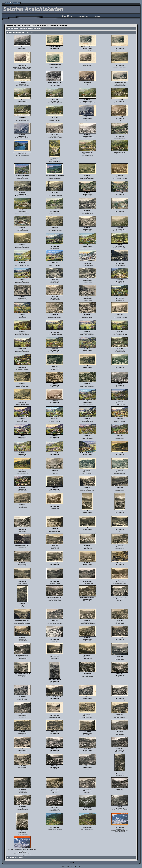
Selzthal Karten (18, 28)
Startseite (9, 3)
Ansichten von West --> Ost (33, 28)
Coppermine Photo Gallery (74, 866)
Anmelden (17, 3)
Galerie (9, 28)
